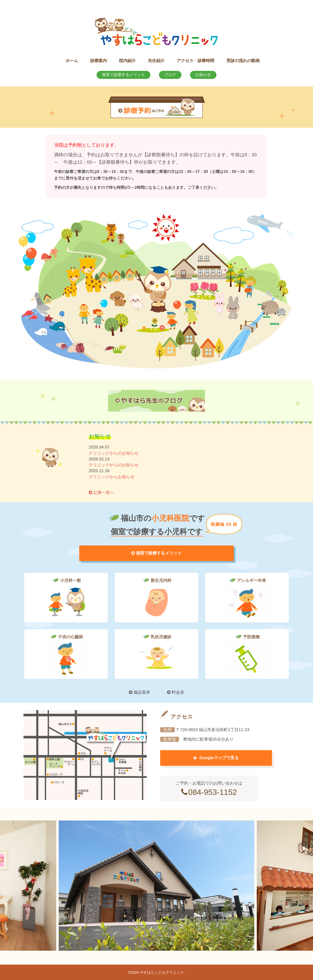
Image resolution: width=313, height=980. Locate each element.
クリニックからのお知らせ (114, 453)
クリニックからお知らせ (112, 477)
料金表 (176, 692)
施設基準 (140, 692)
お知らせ (203, 75)
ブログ (170, 75)
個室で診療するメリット (123, 75)
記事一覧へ (102, 493)
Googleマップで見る (208, 758)
